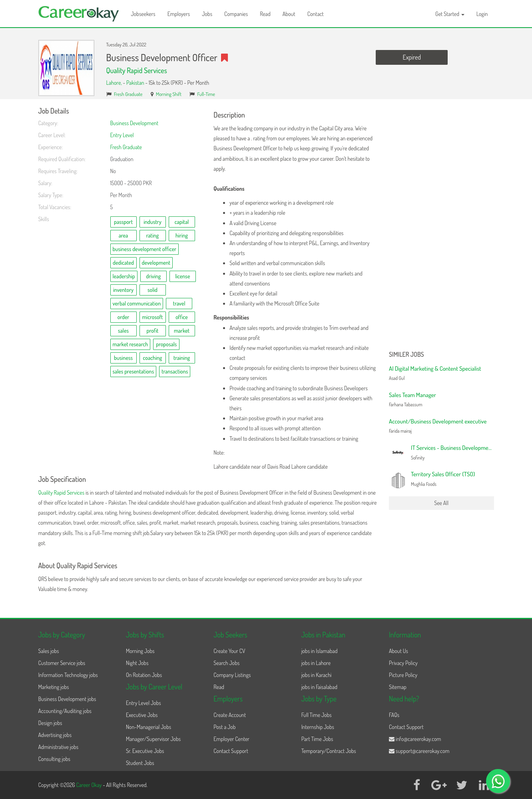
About (289, 14)
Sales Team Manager (412, 395)
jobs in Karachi (317, 675)
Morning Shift (169, 94)
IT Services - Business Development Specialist (464, 448)
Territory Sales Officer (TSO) (443, 474)
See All (441, 503)
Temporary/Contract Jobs (329, 751)
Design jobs (50, 723)
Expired (412, 57)
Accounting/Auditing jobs (65, 711)
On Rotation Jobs (144, 675)
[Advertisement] (441, 227)
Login (482, 14)
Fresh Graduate (128, 94)
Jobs (207, 14)
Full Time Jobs (317, 715)
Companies (236, 14)
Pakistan (135, 83)
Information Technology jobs (68, 675)
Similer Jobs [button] (406, 355)
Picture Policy (403, 675)
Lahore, (115, 83)
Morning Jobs (140, 651)
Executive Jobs (142, 715)
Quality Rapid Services (137, 70)
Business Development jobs (67, 699)
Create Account (230, 715)
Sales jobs (49, 651)
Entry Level (122, 135)
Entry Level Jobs (143, 703)
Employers (179, 14)
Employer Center (231, 739)
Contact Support (231, 751)
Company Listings (232, 675)
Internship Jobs (318, 727)
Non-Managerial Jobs (148, 727)
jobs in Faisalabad (319, 687)
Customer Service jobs (62, 663)
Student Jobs (140, 763)
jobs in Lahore (316, 663)
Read (265, 14)
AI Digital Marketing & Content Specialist (435, 369)
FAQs (394, 715)
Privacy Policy (403, 663)
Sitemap (398, 687)
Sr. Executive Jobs (145, 751)
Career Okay (89, 785)
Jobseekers (143, 14)
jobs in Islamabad (320, 651)
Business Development (134, 123)
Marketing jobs (54, 687)
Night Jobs (137, 663)
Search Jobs (226, 663)
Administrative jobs (59, 747)
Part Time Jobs (317, 739)
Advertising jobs (55, 735)
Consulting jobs (54, 759)
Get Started (450, 14)
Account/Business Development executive (438, 421)
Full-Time (206, 94)
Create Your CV (229, 651)
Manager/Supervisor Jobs (153, 739)
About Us (399, 651)
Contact (316, 14)
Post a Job (224, 727)
